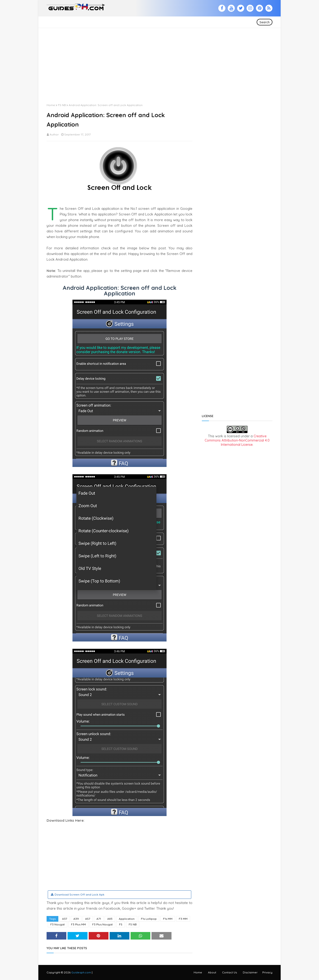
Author (54, 134)
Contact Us (229, 972)
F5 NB (62, 105)
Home (51, 105)
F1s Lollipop (149, 919)
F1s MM (168, 919)
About (212, 972)
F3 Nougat (58, 924)
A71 (99, 919)
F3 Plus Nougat (102, 924)
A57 (88, 919)
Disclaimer (250, 972)
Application (127, 919)
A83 (110, 919)
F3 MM (183, 919)
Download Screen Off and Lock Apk (80, 894)
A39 (76, 919)
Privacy (267, 972)
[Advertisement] (159, 61)
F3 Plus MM (78, 924)
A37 (65, 919)
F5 (121, 924)
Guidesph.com (81, 972)
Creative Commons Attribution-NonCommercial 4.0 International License (237, 440)
